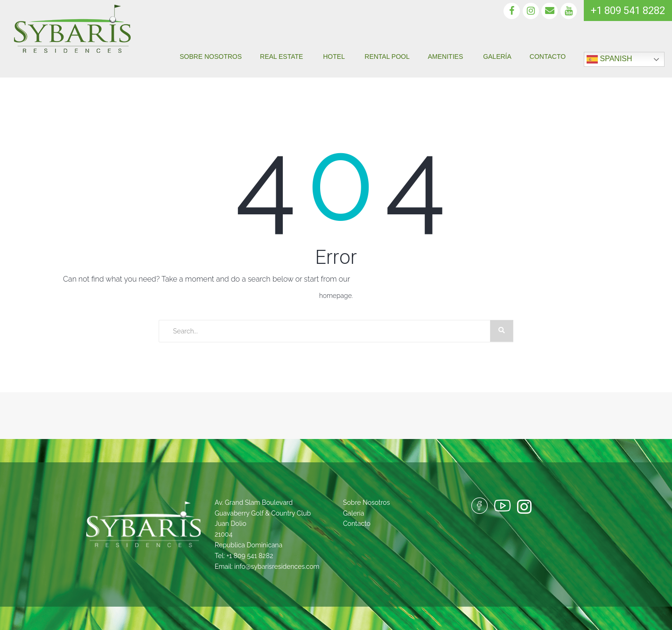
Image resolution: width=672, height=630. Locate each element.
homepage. (336, 296)
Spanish (609, 59)
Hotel (335, 57)
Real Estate (282, 57)
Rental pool (387, 57)
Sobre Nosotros (211, 57)
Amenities (446, 57)
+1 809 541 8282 (250, 556)
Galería (497, 57)
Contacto (548, 57)
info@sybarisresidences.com (277, 566)
